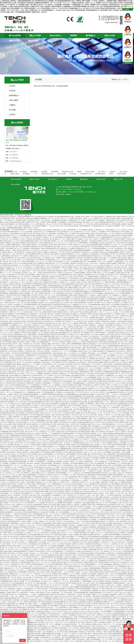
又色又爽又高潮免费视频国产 (21, 447)
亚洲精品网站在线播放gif (99, 628)
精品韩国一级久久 (79, 361)
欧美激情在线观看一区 (33, 301)
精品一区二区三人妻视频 (70, 323)
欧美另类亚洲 (38, 230)
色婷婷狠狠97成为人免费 (61, 301)
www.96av (56, 310)
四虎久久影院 (22, 544)
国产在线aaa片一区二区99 (21, 606)
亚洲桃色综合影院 (6, 546)
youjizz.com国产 (84, 621)
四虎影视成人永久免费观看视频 (21, 477)
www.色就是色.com (92, 578)
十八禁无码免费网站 (106, 611)
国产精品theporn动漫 (50, 348)
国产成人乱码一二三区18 (37, 579)
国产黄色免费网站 (101, 340)
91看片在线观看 (82, 576)
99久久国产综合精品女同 (95, 449)
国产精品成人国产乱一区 (41, 233)
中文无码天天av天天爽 (121, 353)
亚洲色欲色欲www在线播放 (122, 523)
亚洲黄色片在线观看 (71, 490)
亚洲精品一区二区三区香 (26, 467)
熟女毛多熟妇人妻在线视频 (70, 376)
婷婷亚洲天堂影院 (27, 435)
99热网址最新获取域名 (76, 471)
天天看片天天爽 (120, 323)
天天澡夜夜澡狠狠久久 (49, 392)
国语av (112, 488)
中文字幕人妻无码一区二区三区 (76, 245)
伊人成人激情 (95, 497)
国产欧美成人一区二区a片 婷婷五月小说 (112, 233)
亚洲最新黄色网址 (89, 563)
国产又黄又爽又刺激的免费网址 (75, 578)
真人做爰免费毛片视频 (125, 600)
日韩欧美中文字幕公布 (88, 548)
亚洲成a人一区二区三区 (52, 611)
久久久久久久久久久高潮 (35, 619)
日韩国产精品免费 (108, 435)
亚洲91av (77, 619)
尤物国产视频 (24, 497)
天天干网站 (98, 641)
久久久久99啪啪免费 (45, 325)
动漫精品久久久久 (9, 441)
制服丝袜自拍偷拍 (111, 282)
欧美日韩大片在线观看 (41, 346)
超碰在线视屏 (97, 596)
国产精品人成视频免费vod (16, 334)
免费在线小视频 (46, 344)
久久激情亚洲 (77, 503)
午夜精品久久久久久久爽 (47, 432)
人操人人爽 (34, 576)
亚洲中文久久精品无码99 (65, 273)
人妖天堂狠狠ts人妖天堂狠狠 (111, 452)
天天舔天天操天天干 (109, 548)
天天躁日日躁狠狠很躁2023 (29, 261)
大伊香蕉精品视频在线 (50, 379)
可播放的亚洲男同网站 (11, 598)
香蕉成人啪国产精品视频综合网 (113, 632)
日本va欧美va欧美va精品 (80, 449)
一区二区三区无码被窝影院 (23, 568)
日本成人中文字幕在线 (121, 237)
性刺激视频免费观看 (59, 450)
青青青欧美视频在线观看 (59, 312)
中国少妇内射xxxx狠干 (59, 325)
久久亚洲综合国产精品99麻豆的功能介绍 (98, 383)
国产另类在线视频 (36, 641)
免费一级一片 (66, 579)
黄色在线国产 (100, 318)
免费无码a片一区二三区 (16, 312)
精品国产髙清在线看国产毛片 (24, 493)
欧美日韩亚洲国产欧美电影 (71, 319)
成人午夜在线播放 (20, 331)
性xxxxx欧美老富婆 (31, 486)
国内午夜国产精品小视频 (17, 432)
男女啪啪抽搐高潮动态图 (88, 587)
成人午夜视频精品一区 (50, 632)
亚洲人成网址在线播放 (71, 288)
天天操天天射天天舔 (67, 338)
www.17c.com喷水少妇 (74, 473)
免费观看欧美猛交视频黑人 (19, 510)
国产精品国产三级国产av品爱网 (26, 342)
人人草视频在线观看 (31, 542)
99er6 (28, 258)
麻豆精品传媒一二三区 (31, 409)
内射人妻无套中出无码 (62, 583)
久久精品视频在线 (80, 235)
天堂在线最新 (126, 490)
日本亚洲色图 (59, 548)
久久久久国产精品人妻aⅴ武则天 (31, 269)
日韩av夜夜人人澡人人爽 (87, 288)
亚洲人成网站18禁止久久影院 (58, 568)
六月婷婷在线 (55, 499)
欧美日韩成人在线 (63, 424)
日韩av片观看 (30, 458)
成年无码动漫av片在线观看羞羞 (109, 439)
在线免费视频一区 (48, 383)
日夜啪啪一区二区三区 (19, 237)
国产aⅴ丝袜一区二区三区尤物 (9, 538)
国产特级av (41, 419)
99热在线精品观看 (41, 583)
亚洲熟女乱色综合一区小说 (62, 377)
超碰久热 (117, 538)
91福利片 (119, 512)
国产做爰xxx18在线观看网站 (77, 370)
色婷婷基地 (57, 230)
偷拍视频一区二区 (96, 434)
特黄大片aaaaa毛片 (109, 241)
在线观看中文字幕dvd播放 (77, 349)
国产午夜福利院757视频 (79, 348)
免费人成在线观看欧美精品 (107, 310)
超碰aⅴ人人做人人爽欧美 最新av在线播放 (112, 402)
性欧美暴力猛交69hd (108, 348)
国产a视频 (122, 291)
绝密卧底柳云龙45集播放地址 (59, 404)
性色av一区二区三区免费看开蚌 (83, 508)
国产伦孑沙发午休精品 (19, 258)
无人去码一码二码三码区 (50, 591)
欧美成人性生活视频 (98, 327)
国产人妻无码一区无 (66, 611)
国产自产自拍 (88, 512)
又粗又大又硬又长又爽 (36, 282)
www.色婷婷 (51, 366)
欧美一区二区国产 (128, 447)
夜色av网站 (129, 579)
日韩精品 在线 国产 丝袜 (15, 394)
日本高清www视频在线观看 (42, 435)
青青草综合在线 (5, 561)
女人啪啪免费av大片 (6, 286)
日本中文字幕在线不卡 (16, 409)
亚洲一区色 (18, 611)
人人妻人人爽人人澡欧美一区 (92, 239)
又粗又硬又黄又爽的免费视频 (34, 564)
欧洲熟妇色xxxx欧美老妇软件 (77, 362)
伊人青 (15, 549)
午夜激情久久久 (47, 381)
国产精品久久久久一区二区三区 (37, 366)
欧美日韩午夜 (42, 271)
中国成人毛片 (101, 377)
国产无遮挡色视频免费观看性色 (72, 637)
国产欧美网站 (7, 290)
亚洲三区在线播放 (21, 327)
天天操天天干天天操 (91, 486)
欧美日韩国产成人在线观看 (95, 301)
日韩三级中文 (22, 280)
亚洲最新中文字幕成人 (35, 632)
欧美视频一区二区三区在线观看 (60, 426)
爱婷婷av (99, 531)
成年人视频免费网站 (30, 334)
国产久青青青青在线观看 (47, 525)
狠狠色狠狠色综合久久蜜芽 (110, 568)
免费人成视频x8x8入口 (29, 471)
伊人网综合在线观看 (43, 400)
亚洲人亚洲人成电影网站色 (69, 553)
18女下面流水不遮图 (127, 368)
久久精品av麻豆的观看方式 (21, 415)
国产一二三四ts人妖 (113, 394)
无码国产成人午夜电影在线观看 (76, 516)
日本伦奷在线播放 (98, 293)
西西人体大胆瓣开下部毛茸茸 (87, 477)
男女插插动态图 (23, 594)
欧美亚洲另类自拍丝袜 (64, 348)
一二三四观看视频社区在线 (48, 531)
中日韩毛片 (35, 295)
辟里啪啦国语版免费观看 (31, 394)
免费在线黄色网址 (95, 518)
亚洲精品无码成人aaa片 (119, 331)
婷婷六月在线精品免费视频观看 (33, 402)
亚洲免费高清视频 (25, 563)
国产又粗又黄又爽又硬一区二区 (64, 232)
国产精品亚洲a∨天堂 (65, 422)
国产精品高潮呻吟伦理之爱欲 (81, 626)
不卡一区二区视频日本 (84, 478)
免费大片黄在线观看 (78, 639)
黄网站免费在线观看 (52, 617)
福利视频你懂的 (5, 437)
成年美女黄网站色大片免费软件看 (19, 376)
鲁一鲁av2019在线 (66, 488)
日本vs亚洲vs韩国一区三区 (13, 271)
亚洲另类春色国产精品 (66, 250)
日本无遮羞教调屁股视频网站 (80, 291)
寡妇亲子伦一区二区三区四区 (21, 576)
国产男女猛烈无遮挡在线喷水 (109, 441)
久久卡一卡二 (111, 624)
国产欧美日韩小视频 (125, 258)
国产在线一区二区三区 (10, 280)
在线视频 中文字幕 (9, 306)
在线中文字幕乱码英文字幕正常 (61, 439)
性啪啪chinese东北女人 (34, 478)
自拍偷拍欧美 (99, 396)
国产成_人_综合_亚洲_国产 (52, 477)
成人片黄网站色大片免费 (93, 370)
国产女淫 (121, 342)
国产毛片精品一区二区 (32, 432)
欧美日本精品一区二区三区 (9, 449)
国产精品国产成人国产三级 (78, 583)
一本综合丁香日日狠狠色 (84, 594)
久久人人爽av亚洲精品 (49, 538)
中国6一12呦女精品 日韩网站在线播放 (105, 263)
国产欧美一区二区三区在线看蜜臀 (106, 503)
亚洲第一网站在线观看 (75, 458)
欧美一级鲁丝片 (117, 527)
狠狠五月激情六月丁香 (9, 252)
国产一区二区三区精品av (15, 578)
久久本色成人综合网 (66, 409)
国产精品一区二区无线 (91, 334)
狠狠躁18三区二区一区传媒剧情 (45, 473)
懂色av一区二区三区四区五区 (38, 465)
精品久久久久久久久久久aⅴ (50, 275)
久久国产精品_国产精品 (75, 312)
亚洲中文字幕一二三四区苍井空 (70, 482)
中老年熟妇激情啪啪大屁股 (46, 334)
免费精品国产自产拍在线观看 (66, 538)
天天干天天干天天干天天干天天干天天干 (59, 542)
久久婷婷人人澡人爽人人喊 (48, 508)
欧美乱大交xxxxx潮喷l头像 (119, 607)
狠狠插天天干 (55, 430)
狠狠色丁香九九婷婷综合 (98, 432)
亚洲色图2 (66, 462)
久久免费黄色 (13, 325)
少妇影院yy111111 (30, 621)
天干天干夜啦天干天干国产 (110, 593)
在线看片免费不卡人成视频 (74, 239)
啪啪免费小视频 (57, 372)
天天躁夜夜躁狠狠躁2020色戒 (122, 611)
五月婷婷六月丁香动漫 (24, 484)
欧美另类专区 (4, 359)
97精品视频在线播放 (79, 531)
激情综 (30, 267)
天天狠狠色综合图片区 (75, 559)
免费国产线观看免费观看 (116, 475)
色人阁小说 (121, 503)
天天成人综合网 (67, 484)
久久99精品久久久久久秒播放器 (78, 353)
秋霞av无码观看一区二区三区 (99, 445)
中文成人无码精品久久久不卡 (100, 626)
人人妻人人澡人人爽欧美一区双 (10, 407)
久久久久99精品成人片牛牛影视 (28, 549)
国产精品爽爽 (74, 402)
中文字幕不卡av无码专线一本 (80, 359)
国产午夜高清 (54, 576)
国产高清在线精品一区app (99, 346)
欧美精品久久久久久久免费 (68, 420)
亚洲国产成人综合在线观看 (116, 391)
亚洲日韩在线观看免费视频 (90, 299)
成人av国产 (129, 493)
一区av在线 (59, 630)
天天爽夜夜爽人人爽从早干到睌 (95, 404)
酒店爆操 (106, 286)
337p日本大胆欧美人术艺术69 (59, 362)
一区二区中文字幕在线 (95, 405)
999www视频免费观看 (54, 484)
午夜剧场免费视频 (93, 276)
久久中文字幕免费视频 (105, 564)
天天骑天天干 (49, 535)
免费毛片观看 (71, 445)
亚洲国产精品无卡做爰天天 (49, 278)
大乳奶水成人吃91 (65, 518)
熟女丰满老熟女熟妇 (70, 600)
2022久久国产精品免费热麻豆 (92, 338)
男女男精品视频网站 (115, 535)
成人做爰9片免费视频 (9, 411)
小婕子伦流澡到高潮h (76, 329)
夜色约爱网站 (54, 422)
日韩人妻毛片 (121, 419)
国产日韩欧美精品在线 (78, 374)
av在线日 (69, 428)
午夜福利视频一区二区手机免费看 (68, 278)
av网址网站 (84, 574)
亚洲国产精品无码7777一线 (47, 293)
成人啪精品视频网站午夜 (72, 394)
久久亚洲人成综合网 (116, 417)
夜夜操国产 (87, 260)
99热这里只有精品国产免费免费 (92, 630)
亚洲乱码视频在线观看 (7, 439)
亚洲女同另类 (72, 594)
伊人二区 (50, 478)
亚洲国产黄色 (120, 273)
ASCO (36, 174)
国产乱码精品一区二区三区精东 (50, 553)
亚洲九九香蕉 (95, 233)
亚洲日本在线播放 (67, 267)
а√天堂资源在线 (102, 437)
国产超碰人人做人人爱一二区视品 (32, 273)
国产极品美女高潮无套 (35, 538)
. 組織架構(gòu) (14, 95)
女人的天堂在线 (28, 346)
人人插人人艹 (107, 430)
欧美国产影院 (79, 469)
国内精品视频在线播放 (29, 288)
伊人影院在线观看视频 (26, 437)
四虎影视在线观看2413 (120, 583)
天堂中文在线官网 (85, 492)
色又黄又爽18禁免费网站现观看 (116, 456)
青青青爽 (92, 359)
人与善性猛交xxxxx (99, 230)
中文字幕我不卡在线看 (44, 475)
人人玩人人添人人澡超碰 (120, 319)
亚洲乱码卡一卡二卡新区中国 (90, 316)
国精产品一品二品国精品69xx (112, 295)
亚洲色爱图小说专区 (109, 467)
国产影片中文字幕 (6, 237)
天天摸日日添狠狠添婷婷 (98, 514)
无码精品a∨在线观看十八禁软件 (13, 428)
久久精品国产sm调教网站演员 (83, 293)
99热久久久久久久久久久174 (94, 443)
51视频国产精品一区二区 (13, 269)
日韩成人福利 (92, 505)
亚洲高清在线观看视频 (61, 361)
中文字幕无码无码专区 (97, 579)
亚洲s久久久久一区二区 (96, 306)
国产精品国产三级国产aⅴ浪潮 (115, 520)
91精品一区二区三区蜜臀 (122, 312)
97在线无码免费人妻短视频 (125, 321)
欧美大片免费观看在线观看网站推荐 (117, 615)
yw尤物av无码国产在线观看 (93, 546)
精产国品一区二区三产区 (22, 445)
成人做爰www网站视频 (69, 280)
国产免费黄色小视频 (122, 422)
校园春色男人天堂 (45, 331)
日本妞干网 (9, 381)
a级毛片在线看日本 (84, 490)
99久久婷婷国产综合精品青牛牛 (74, 566)
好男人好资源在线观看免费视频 (113, 634)
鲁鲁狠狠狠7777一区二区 (75, 568)
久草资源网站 (127, 389)
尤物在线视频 (11, 604)
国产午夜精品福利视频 (56, 355)
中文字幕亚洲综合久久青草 (125, 460)
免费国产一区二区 (9, 493)
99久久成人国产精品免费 (75, 563)
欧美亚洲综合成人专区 (106, 529)
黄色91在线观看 (18, 424)
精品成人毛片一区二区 (56, 566)
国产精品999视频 (98, 314)
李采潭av (8, 353)
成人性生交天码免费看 (23, 247)
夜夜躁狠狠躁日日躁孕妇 (41, 505)
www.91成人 (88, 290)
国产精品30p (105, 488)
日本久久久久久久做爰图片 (105, 261)
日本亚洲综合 (64, 606)
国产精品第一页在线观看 (58, 435)
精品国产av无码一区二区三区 (99, 636)
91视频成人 (68, 639)
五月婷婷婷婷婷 (129, 245)
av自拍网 (76, 273)
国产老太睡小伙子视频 (119, 477)
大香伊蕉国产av (107, 471)
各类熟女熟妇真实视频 (35, 624)
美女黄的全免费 (45, 570)
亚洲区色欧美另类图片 (109, 596)
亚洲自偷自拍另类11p (15, 559)
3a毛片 (91, 263)
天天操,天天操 (36, 490)
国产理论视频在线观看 (61, 559)
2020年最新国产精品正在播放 (43, 372)
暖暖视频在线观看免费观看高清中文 (93, 447)
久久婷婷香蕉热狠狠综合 (108, 424)
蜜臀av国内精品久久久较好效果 (109, 497)
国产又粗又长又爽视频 (64, 297)
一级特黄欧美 (91, 235)
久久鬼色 (119, 555)
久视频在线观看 (26, 295)
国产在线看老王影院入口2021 (60, 570)
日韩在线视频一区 (127, 405)
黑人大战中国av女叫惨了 (57, 389)
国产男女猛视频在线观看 (68, 499)
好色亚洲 (52, 276)
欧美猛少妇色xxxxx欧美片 (18, 482)
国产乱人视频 (30, 636)
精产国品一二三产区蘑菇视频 (51, 434)
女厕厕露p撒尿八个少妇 (121, 261)
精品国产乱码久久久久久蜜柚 (87, 351)
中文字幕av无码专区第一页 (42, 589)
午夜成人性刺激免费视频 (105, 525)
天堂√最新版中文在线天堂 (20, 340)
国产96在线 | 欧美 (14, 261)
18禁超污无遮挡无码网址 (30, 602)
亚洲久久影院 (89, 540)
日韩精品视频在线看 (18, 370)
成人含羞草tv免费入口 (42, 615)
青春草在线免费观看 (33, 331)
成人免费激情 (36, 523)
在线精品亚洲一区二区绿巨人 (17, 372)
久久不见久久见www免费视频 (34, 374)
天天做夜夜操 (55, 628)
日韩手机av (99, 632)
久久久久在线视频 (40, 503)
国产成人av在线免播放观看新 (109, 392)
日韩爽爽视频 (38, 389)
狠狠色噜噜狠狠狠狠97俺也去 (65, 391)
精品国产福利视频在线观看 (89, 342)
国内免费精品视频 (21, 462)
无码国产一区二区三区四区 (54, 419)
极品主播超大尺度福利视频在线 (80, 372)
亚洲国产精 (44, 480)
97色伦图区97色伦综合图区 (62, 314)
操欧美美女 (77, 333)
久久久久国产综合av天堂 (61, 486)
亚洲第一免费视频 (13, 460)
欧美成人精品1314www (19, 546)
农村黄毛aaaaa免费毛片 (73, 505)
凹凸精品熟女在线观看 (32, 413)
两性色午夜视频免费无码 (49, 248)
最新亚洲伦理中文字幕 (40, 338)
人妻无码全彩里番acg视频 (95, 362)
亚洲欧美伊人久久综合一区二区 (113, 245)
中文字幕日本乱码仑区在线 (62, 493)
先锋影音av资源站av (99, 493)
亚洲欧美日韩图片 (41, 308)
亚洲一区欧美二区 (70, 478)
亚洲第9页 (105, 280)
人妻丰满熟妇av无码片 (42, 458)
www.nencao (83, 319)
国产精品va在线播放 (53, 420)
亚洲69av (50, 230)
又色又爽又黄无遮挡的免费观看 (21, 353)
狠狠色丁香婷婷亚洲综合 (39, 484)
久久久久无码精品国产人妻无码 (116, 407)
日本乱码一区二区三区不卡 (115, 308)
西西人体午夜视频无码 (15, 288)
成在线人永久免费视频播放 (38, 460)
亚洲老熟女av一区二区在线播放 (12, 471)
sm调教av (112, 482)
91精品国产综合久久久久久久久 (88, 407)
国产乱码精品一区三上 (110, 379)
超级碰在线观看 (123, 404)
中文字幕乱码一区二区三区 (50, 641)
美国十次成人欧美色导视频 (17, 321)
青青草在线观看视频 (105, 506)
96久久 (120, 551)
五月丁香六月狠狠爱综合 (91, 469)
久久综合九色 (40, 351)
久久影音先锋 (18, 357)
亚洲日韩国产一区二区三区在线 (104, 609)
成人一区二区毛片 (96, 452)
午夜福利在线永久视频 (65, 591)
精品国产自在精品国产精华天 (124, 241)
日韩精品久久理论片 (35, 555)
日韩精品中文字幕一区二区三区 (63, 357)
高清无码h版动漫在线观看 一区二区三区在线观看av (18, 232)
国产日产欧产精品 (58, 600)
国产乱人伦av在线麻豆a (111, 306)
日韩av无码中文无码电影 (57, 492)
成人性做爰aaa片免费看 (7, 284)
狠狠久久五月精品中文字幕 (68, 555)
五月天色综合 (18, 512)
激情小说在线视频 (93, 426)
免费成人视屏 (11, 379)
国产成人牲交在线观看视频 (83, 465)
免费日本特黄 (62, 245)
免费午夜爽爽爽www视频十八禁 (87, 419)
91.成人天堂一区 (81, 501)
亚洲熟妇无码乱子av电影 (77, 540)
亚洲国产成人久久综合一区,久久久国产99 (72, 310)
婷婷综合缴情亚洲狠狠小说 (31, 512)
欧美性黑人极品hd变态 (99, 604)
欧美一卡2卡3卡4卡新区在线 (82, 379)
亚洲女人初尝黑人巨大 (72, 621)
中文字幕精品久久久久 (105, 578)
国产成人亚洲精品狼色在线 (50, 555)
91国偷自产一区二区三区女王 (91, 480)
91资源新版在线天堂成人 (34, 392)
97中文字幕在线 (116, 368)
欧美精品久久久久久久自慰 (44, 482)
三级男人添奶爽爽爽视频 (74, 344)
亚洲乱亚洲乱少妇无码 (41, 467)
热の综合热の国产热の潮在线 (108, 344)
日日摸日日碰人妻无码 (57, 490)
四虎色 (44, 478)
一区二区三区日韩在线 (84, 624)
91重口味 (3, 583)
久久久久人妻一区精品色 (66, 265)
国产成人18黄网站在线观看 (82, 628)
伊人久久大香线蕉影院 (33, 385)
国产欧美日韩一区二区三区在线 (57, 398)
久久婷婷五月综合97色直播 (28, 291)
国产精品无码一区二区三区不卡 (108, 276)
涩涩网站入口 (118, 303)
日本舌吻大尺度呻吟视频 (80, 247)
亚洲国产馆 (46, 284)
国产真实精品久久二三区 (58, 239)
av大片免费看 (79, 525)
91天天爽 (101, 366)
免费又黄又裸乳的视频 (21, 514)
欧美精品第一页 (34, 340)
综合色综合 (56, 318)
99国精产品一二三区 (47, 301)
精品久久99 (9, 318)
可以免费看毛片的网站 (91, 366)
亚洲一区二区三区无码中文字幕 (58, 346)
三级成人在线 (78, 269)
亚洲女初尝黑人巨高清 (82, 284)
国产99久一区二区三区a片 (92, 392)
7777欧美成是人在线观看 (45, 486)
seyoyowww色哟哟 (74, 574)
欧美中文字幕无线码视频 (55, 551)
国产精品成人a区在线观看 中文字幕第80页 (24, 290)
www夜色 (116, 340)
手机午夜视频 (26, 245)
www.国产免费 (117, 415)
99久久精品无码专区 (111, 404)
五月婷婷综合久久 (85, 510)
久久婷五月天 (120, 546)
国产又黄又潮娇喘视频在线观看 (115, 579)
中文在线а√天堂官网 (15, 405)
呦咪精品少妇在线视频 (20, 527)
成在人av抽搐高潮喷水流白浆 (44, 361)
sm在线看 (38, 449)
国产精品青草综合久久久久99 (90, 551)
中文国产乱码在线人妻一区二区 (109, 316)
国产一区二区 (15, 465)
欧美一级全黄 (91, 583)
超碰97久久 (56, 482)
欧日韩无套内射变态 (24, 518)
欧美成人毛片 (13, 594)
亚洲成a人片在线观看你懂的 (111, 630)
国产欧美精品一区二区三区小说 (65, 604)
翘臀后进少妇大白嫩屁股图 (98, 561)
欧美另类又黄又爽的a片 (63, 415)
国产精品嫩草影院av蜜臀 (48, 336)
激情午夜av (87, 346)
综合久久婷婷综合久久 (99, 615)
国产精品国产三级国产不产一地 (40, 426)
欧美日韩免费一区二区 (34, 391)
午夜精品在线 (102, 486)
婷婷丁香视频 (45, 490)
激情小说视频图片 (110, 447)
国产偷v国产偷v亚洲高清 (35, 596)
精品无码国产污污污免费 (108, 563)
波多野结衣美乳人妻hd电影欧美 (16, 383)
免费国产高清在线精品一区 (90, 344)
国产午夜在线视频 (56, 319)
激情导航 (46, 333)
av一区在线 (29, 230)
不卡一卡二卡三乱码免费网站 (69, 351)
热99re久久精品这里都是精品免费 (15, 385)
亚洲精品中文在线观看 (51, 374)
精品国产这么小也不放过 (63, 303)
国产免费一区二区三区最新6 (106, 549)
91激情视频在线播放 (79, 383)
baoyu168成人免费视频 (41, 437)
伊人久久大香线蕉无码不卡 (66, 465)
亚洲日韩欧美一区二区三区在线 (91, 364)
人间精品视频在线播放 (88, 503)
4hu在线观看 (11, 462)
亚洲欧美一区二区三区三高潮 (42, 430)
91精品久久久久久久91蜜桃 (75, 435)
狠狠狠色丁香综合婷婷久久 (58, 594)
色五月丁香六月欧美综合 (45, 310)
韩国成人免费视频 (24, 293)
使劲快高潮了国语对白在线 (46, 630)
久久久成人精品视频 (89, 484)
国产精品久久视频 (31, 604)
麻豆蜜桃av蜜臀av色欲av (83, 308)
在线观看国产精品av (116, 626)
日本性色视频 (46, 349)
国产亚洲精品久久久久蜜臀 (8, 426)
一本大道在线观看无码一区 (102, 462)
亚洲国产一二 (60, 366)
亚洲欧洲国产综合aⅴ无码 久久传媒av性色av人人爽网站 (105, 585)
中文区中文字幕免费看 (41, 280)
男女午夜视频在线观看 (67, 434)
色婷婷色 (96, 278)
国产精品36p (60, 452)
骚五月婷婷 (11, 553)
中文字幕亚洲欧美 (121, 467)
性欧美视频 (109, 325)
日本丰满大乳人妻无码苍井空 (24, 389)
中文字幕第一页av (46, 385)
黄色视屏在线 (130, 402)
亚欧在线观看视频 (62, 295)
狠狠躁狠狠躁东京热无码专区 (84, 391)
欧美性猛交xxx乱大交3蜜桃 (33, 349)
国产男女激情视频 (82, 499)
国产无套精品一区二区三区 (121, 325)
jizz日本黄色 (49, 579)
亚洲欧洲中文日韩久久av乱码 (31, 548)
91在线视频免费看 (46, 417)
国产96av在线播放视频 (89, 637)
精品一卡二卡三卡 (94, 411)
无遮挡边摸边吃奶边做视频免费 (108, 342)
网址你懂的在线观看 (84, 432)
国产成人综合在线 (13, 536)
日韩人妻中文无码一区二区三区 (81, 415)
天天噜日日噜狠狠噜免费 (38, 617)
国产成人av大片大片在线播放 (27, 443)
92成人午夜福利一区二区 (67, 641)
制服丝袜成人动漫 (13, 422)
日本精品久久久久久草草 (13, 473)
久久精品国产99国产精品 (65, 364)
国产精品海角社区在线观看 (78, 355)
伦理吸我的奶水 (91, 555)
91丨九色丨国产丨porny (48, 449)
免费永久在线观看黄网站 (35, 379)
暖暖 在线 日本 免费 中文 (109, 566)
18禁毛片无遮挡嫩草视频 (93, 280)
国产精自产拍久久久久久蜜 (64, 276)
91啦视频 (59, 501)
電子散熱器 (73, 174)
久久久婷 (77, 265)
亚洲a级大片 (76, 611)
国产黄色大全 (114, 254)
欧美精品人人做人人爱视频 (53, 258)
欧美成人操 (122, 392)
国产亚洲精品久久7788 (29, 400)
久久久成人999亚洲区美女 (115, 248)
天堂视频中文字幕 (104, 232)
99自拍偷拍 (60, 233)
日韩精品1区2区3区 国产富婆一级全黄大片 (15, 278)
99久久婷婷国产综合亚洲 (69, 624)
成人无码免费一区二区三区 (101, 508)
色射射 (70, 361)
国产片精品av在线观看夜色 (108, 469)
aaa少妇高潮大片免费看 (85, 314)
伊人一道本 (12, 254)
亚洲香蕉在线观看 (73, 398)
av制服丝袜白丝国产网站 (33, 370)
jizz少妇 (6, 564)
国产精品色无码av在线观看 (104, 523)
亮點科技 (68, 194)
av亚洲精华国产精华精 (33, 570)
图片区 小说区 (18, 344)
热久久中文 (6, 482)
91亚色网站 (29, 239)
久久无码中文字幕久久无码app (78, 282)
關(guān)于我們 (35, 35)
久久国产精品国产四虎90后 (111, 533)
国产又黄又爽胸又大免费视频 (37, 297)
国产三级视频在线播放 (115, 271)
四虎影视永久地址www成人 (106, 574)
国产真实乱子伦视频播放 (29, 600)
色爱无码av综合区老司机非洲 (103, 598)
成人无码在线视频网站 (63, 512)
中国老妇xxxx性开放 (21, 516)
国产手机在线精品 (69, 308)
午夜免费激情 (78, 338)
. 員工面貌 (12, 110)
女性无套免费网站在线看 (33, 254)
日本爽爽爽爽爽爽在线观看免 (111, 372)
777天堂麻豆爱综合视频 (81, 585)
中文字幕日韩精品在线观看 (86, 553)
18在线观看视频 (93, 243)
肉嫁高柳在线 (21, 426)
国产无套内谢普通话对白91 (108, 411)
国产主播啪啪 (8, 606)
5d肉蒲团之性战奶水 (55, 510)
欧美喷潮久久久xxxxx (67, 628)
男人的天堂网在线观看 (15, 338)
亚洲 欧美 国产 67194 (17, 256)
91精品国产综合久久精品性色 (86, 321)
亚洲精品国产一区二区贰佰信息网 (62, 593)
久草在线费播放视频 (94, 304)
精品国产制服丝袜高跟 (19, 607)
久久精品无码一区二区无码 (38, 441)
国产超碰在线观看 (94, 402)
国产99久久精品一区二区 (27, 450)
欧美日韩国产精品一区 (37, 258)
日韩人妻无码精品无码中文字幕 (102, 465)
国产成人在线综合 (34, 278)
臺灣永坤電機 (121, 174)
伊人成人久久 (106, 370)
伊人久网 (80, 557)
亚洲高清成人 (111, 553)
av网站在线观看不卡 (31, 439)
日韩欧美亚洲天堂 (91, 437)
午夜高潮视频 (21, 301)
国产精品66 (22, 275)
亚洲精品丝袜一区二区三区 (84, 248)
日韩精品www (58, 383)
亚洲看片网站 (73, 606)
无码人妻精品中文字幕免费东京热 (84, 275)
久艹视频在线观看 (42, 288)
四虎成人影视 (28, 312)
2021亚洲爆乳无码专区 (97, 252)
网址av (33, 593)
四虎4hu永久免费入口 (90, 525)
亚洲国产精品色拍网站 (60, 535)
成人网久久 (23, 391)
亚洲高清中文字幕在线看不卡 (38, 551)
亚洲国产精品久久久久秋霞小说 (47, 626)
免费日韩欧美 (40, 621)
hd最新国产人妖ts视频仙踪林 (90, 254)
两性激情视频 (68, 381)
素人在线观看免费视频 (112, 252)
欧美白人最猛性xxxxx (105, 570)
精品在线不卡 (10, 490)
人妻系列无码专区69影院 (8, 247)
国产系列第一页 (24, 460)
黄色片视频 (99, 286)
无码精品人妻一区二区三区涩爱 (72, 630)
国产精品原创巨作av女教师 (35, 243)
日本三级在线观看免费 (18, 230)
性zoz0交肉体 (28, 578)
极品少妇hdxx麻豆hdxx (46, 377)
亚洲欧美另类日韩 (41, 607)
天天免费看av (66, 463)
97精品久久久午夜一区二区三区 (119, 286)
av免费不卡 (18, 591)
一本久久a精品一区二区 (113, 516)
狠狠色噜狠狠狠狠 (95, 568)
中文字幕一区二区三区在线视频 (91, 400)
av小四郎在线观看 (38, 267)
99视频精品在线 (45, 628)
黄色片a (66, 355)
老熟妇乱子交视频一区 (20, 581)
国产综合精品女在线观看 (44, 471)
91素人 (23, 239)
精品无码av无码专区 (123, 486)
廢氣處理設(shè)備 (67, 172)
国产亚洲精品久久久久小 (65, 531)
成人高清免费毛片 (32, 314)
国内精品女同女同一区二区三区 (15, 361)
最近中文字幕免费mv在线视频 (30, 637)
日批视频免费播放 (41, 420)
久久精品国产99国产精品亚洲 (56, 441)
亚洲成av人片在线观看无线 (25, 589)
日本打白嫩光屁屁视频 (86, 278)
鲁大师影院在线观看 (27, 263)
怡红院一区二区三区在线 (19, 366)
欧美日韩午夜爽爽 (95, 284)
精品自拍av (86, 252)
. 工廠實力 (12, 105)
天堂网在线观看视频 (47, 557)
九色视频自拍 (73, 615)
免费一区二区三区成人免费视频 (85, 318)
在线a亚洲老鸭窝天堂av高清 (44, 450)
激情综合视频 (8, 551)
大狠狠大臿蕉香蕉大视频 (59, 563)
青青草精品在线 (126, 364)
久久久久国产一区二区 (97, 460)
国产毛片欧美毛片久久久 (26, 598)
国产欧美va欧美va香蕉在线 (32, 628)
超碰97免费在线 (127, 415)
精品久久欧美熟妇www (36, 540)
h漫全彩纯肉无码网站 (96, 241)
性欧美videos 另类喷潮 (34, 359)
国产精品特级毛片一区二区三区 (113, 540)
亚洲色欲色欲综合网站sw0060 (124, 387)
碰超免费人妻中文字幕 (80, 542)
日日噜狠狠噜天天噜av (124, 566)
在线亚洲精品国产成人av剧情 (17, 521)
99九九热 (54, 549)
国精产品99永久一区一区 (65, 533)
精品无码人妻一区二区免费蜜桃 (44, 232)
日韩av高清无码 (36, 404)
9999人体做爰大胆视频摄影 (56, 546)
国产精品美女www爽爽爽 (77, 404)
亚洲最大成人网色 (116, 492)
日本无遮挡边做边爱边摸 (85, 606)
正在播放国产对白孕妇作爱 (17, 463)
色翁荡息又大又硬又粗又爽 (87, 632)
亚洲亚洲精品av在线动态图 (41, 362)
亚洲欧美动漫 (32, 572)
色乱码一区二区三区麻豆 (54, 636)
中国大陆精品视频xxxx (20, 318)
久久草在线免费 (97, 420)
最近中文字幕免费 (81, 609)
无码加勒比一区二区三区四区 (93, 467)
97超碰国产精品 (60, 432)
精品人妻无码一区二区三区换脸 (56, 428)
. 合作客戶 (12, 115)
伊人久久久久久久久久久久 (102, 606)
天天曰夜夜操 (105, 336)
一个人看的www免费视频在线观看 (117, 260)
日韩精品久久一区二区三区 (61, 581)
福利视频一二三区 (36, 501)
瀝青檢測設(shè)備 (86, 174)
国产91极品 (81, 622)
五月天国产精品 (13, 351)
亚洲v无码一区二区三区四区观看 (120, 508)
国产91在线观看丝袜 (59, 445)
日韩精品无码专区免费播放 (60, 574)
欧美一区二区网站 (54, 467)
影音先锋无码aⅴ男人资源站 (83, 604)
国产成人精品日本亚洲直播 (79, 426)
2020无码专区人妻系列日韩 (11, 563)
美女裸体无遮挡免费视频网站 (73, 396)
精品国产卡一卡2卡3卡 (71, 407)
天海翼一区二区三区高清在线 (65, 521)
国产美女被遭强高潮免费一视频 (44, 506)
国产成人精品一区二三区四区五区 (37, 546)
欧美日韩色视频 (7, 377)
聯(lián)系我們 (33, 41)
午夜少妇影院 (101, 516)
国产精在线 (66, 372)
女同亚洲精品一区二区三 (113, 230)
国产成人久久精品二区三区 (49, 370)
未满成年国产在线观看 (67, 469)
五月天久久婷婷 (14, 450)
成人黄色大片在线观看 (85, 544)
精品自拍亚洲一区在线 (13, 420)
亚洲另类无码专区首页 (50, 273)
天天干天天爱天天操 (90, 450)
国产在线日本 (20, 254)
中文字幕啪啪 (81, 280)
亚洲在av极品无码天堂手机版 (62, 523)
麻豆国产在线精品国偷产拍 (74, 252)
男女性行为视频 (82, 454)
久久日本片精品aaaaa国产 (40, 578)
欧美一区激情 (62, 417)
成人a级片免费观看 (73, 607)
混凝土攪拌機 (61, 174)
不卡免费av (30, 280)
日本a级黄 (4, 265)
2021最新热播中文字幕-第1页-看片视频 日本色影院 (72, 405)
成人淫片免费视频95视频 (13, 456)
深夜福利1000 (90, 622)
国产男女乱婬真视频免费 (18, 535)
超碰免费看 (118, 364)
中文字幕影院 (40, 469)
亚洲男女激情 (48, 587)
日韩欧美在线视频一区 (94, 542)
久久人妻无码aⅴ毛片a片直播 (72, 551)
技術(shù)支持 (110, 35)
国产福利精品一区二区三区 (101, 544)
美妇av (44, 230)
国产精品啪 (123, 521)
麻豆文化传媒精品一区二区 (16, 265)
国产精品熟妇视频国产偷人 (29, 630)
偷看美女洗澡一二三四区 (30, 271)
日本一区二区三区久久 (118, 265)
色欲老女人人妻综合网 (95, 323)
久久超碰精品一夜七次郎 (60, 385)
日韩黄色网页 (112, 333)
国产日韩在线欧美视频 (9, 342)
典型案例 (74, 35)
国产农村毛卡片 (30, 361)
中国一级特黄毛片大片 (120, 525)
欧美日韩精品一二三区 (44, 327)
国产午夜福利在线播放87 (99, 333)
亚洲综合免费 (105, 349)
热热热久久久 (110, 250)
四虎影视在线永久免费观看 (120, 506)
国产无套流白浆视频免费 (78, 303)
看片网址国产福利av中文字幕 (15, 374)
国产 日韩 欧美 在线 (124, 344)
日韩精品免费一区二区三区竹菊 (44, 411)
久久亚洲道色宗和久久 (19, 392)
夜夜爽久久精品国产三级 (111, 362)
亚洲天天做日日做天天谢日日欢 (68, 387)
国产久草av (10, 396)
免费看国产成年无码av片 (19, 585)
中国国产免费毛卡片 (13, 593)
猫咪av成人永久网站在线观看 (124, 488)
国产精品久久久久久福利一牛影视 (122, 581)
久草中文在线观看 (49, 520)
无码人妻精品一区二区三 (10, 544)
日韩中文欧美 (73, 602)
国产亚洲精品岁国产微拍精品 (73, 452)
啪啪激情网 (41, 323)
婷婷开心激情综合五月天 (31, 256)
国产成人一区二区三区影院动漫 (112, 641)
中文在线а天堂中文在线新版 (78, 424)
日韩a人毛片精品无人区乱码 (69, 430)
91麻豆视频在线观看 (53, 338)
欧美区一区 (71, 417)
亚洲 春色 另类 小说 (47, 269)
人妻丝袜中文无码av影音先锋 (113, 449)
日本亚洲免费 (99, 269)
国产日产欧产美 (41, 428)
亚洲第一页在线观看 (14, 304)
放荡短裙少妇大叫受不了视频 (56, 536)
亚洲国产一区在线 (32, 521)
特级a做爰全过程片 (56, 572)
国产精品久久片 (35, 609)
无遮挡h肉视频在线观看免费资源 (18, 336)
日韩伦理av (77, 364)
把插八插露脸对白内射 (113, 458)
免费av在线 (93, 381)
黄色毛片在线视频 (102, 271)
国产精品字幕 (26, 299)
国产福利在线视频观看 (73, 441)
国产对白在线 (15, 437)
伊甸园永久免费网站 (62, 525)
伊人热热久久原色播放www (109, 600)
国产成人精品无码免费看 (117, 349)
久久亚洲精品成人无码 (34, 544)
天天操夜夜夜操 (40, 462)
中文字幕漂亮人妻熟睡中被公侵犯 (67, 331)
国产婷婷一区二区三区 (109, 409)
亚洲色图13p (15, 291)
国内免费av (85, 241)
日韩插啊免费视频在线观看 (115, 346)
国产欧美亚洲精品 (19, 488)
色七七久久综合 (51, 521)
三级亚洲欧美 (57, 463)
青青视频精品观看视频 (93, 600)
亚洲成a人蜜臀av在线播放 (76, 295)
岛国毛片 (124, 314)
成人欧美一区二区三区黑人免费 (55, 621)
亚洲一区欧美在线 (34, 336)
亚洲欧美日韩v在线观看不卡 (45, 516)
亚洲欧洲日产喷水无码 (37, 247)
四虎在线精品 (87, 591)
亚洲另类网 (63, 607)
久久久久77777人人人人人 (105, 312)
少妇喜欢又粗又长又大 (46, 413)
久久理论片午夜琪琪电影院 (53, 267)
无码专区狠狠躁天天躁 (86, 398)
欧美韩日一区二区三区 (24, 348)
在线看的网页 (83, 323)
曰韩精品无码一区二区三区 (82, 232)
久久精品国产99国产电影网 (103, 288)
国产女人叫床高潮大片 (13, 239)
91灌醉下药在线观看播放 (93, 639)
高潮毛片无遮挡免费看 (90, 549)
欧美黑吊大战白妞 (52, 613)
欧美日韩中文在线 (44, 422)
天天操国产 (90, 303)
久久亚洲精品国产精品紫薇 (54, 462)
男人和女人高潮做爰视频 (73, 447)
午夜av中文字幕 (121, 514)
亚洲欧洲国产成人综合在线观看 (106, 505)
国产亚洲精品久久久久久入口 (33, 520)
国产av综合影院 (22, 478)
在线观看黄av (114, 594)
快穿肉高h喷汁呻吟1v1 (33, 557)
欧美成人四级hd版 (101, 484)
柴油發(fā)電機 (90, 172)
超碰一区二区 (119, 348)
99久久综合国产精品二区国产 (105, 587)
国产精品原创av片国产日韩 (64, 316)
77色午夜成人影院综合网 (82, 434)
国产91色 (54, 327)
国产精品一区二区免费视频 (112, 301)
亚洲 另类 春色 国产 (95, 409)
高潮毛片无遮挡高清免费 (118, 450)
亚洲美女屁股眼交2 (101, 553)
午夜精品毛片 (17, 495)
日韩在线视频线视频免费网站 (82, 250)
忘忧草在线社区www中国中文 (59, 615)
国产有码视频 (81, 600)
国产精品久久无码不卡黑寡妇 (29, 454)
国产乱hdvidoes (63, 370)
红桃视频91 (20, 349)
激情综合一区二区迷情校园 (40, 245)
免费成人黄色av (106, 304)
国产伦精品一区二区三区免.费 (78, 411)
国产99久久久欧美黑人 (63, 336)
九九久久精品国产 (71, 389)
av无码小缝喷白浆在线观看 (110, 420)
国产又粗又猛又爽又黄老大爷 (31, 480)
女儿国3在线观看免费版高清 (35, 535)
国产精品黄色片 (85, 579)
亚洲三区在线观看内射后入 (111, 559)
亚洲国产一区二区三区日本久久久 (14, 503)
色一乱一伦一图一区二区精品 (58, 458)
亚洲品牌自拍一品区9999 (120, 564)
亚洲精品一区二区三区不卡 (107, 329)
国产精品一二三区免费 (101, 535)
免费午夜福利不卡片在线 (43, 593)
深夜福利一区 (64, 282)
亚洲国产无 (86, 381)
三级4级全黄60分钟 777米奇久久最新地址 (100, 501)
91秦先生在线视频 (29, 428)
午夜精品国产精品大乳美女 (8, 484)
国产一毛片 (31, 499)
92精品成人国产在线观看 (48, 512)
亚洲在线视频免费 (44, 576)
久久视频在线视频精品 (119, 430)
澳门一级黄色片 (122, 432)
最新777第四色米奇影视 (95, 634)
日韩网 (105, 434)
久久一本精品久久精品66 (120, 256)
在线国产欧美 (52, 299)
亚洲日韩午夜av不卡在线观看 (52, 321)
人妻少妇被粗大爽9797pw (13, 248)
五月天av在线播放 (59, 447)
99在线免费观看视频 (119, 613)
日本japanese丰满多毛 (45, 439)
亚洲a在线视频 (10, 497)
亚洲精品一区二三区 (57, 241)
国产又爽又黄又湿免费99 (20, 377)
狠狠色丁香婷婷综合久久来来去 (124, 499)
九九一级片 (99, 387)
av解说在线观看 (83, 430)
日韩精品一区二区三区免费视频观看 (102, 510)
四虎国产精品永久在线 (117, 232)
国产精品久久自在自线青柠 (124, 310)
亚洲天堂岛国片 (122, 411)
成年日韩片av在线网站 (33, 463)
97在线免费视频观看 (96, 291)
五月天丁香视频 (100, 275)
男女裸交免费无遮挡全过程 (61, 304)
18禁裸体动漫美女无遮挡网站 (106, 381)
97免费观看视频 (37, 284)
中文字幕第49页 (33, 377)
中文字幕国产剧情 (36, 376)
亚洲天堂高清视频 (46, 463)
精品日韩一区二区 (14, 303)
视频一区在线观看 (96, 372)
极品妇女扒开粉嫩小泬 (68, 609)
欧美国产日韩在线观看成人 (34, 488)
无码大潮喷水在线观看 (87, 535)
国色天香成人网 (32, 318)
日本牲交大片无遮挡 (18, 542)
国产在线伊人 (97, 488)
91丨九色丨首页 (119, 493)
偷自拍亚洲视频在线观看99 (73, 241)
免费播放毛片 (25, 456)
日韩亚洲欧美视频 (79, 443)
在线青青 (38, 445)
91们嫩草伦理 (39, 611)
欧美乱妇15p (17, 308)
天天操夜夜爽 (20, 520)
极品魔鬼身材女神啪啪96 (88, 394)
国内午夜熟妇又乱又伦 (123, 333)
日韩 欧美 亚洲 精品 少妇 (68, 290)
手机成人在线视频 (74, 535)
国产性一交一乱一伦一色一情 (22, 587)
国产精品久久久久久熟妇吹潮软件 (25, 260)
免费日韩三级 (94, 538)
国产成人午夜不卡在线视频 (20, 555)
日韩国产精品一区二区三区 (126, 263)
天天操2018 (70, 325)
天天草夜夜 (87, 506)
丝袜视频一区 (103, 299)
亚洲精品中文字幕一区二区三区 (62, 598)
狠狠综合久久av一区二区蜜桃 (31, 364)
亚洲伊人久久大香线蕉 (77, 462)
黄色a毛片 (7, 535)
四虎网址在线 (13, 574)
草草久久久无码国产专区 (72, 233)
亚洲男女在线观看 (35, 634)
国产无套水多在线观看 (95, 247)
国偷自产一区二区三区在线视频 (53, 237)
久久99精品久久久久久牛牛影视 (89, 529)
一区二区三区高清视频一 (104, 477)
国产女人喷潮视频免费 (36, 514)
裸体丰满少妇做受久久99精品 (84, 613)
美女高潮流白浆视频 (107, 338)
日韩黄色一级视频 (42, 252)
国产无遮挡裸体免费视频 (39, 536)
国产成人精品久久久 (125, 306)
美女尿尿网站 (93, 574)
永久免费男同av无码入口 (55, 308)
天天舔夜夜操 (70, 589)
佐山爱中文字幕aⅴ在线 (29, 495)
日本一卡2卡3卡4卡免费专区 (94, 368)
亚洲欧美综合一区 (18, 417)
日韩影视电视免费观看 (55, 286)
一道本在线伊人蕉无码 (93, 374)
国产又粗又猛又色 (120, 351)
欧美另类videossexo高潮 (109, 473)
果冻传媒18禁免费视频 (89, 527)
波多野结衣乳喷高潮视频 (91, 521)
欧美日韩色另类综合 (6, 344)
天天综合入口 (15, 391)
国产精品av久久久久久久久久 (63, 247)
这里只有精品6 (69, 269)
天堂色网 (62, 254)
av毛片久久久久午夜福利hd (17, 525)
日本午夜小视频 (36, 381)
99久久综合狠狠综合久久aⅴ (122, 589)
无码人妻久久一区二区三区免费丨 (59, 456)
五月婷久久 (87, 452)
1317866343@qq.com (91, 192)
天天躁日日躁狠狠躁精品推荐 (123, 510)
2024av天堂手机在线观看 (56, 396)
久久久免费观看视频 (81, 243)
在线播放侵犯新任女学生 (109, 518)
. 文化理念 (12, 91)
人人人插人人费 (23, 282)
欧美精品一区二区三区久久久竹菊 (17, 267)
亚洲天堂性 (80, 258)
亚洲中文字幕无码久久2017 (96, 282)
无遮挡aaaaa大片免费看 (72, 492)
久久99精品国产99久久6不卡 (78, 304)
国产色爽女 (31, 462)
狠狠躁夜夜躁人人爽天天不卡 (80, 561)
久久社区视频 (19, 346)
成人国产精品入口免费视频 (71, 286)
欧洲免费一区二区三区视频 (46, 303)
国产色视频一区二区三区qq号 (28, 422)
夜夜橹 (46, 329)
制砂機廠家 (26, 174)
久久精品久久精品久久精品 (42, 319)
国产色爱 (122, 497)
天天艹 (34, 306)
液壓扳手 (113, 172)
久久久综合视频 (128, 578)
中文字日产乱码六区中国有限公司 (105, 422)
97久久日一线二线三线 (104, 413)
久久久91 (111, 353)
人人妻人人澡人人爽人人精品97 (95, 495)
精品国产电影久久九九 (46, 357)
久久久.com (59, 260)
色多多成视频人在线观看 (33, 275)
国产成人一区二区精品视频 (19, 235)
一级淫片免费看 (126, 452)
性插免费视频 (112, 299)
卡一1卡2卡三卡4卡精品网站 (12, 273)
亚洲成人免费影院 (6, 243)
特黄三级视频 (79, 467)
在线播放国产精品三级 (85, 617)
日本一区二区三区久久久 (118, 606)
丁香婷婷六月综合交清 (51, 518)
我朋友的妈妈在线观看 (42, 492)
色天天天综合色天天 (42, 355)
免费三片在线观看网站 (28, 561)
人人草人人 (51, 583)
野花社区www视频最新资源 (106, 376)
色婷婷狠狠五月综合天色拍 (65, 293)
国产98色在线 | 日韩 (26, 407)
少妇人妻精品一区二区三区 (40, 639)
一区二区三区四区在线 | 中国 (12, 566)
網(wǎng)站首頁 (15, 35)
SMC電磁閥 (23, 172)
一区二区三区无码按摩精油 (69, 477)
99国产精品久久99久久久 (44, 529)
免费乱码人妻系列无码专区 (54, 527)
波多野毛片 (13, 349)
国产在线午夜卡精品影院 (89, 413)
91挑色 (32, 445)
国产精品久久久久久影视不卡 (32, 250)
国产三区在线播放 (100, 622)
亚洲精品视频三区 (121, 329)
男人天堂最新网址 (11, 478)
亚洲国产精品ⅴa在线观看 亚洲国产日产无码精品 (62, 271)
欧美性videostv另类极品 (34, 434)
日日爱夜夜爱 (115, 361)
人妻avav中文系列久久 (109, 357)
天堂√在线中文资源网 (43, 572)
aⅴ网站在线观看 (51, 297)
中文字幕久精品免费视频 (67, 284)
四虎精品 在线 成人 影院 (99, 624)
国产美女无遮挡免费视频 (56, 639)
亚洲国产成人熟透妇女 (120, 598)
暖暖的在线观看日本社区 (86, 422)
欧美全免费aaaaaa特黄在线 (41, 239)
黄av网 (92, 589)
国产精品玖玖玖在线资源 (122, 587)
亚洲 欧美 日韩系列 (96, 559)
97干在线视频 (129, 355)
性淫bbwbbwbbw (93, 456)
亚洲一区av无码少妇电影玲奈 (104, 589)
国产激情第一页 (111, 432)
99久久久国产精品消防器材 (78, 301)
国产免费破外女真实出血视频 (17, 329)
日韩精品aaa (75, 598)
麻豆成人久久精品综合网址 (125, 357)
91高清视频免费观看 (121, 574)
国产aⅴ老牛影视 (63, 549)
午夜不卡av (16, 263)
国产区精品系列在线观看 (56, 288)
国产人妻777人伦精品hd (115, 428)
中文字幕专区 (20, 553)
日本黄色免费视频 (20, 314)
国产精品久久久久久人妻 (94, 357)
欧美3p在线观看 (64, 402)
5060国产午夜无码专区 (93, 349)
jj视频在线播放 (14, 293)
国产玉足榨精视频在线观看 (52, 540)
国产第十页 (119, 381)
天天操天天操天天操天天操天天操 (85, 417)
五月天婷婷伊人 (57, 637)
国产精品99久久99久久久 (46, 559)
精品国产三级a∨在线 (80, 267)
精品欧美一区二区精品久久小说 (109, 521)
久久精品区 (17, 387)
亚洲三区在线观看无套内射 (61, 368)
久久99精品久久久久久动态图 (119, 385)
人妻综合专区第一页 (96, 490)
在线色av (86, 568)
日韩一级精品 (110, 493)
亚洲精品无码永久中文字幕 (8, 579)
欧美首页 (68, 366)
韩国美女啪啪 (54, 333)
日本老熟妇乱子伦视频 (91, 258)
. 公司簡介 (12, 86)
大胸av (104, 531)
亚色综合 (39, 443)
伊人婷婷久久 (4, 357)
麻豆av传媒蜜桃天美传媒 (110, 443)
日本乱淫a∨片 (15, 454)
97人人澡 (30, 319)
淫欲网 (121, 252)
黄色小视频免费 (82, 389)
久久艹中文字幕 (74, 520)
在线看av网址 (8, 529)
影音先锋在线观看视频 (82, 445)
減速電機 (44, 172)
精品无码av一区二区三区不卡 (56, 460)
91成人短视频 (84, 340)
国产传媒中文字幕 (6, 370)
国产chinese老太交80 (64, 561)
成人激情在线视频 (46, 523)
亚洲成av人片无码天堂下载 (27, 351)
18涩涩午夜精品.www (126, 284)
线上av (8, 583)
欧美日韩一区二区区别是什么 (88, 376)
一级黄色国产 (101, 325)
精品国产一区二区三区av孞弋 (78, 456)
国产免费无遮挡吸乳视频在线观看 (82, 493)
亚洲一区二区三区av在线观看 (115, 377)
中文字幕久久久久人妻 (83, 636)
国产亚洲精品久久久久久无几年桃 (18, 316)
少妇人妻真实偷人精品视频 (99, 428)
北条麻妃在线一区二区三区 (57, 252)
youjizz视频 (33, 419)
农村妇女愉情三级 (21, 379)
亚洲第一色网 (105, 385)
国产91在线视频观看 (90, 261)
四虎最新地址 (49, 247)
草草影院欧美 (82, 602)
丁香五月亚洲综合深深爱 (96, 572)
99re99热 (3, 490)
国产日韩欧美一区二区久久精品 (73, 260)
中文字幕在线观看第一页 (35, 581)
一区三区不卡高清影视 (58, 342)
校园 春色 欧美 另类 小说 (56, 340)
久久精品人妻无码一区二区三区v (82, 488)
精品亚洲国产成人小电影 (12, 531)
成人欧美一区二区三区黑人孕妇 (117, 297)
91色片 (15, 467)
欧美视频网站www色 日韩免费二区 (49, 409)
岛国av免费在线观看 (110, 454)
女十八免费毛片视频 (127, 437)
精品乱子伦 (118, 290)
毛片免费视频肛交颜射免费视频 (91, 473)
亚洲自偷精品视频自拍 (100, 248)
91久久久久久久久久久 (75, 346)
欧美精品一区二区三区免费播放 (10, 506)
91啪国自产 (42, 521)
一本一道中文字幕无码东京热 (78, 475)
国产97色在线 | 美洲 (37, 587)
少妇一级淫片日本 (124, 396)
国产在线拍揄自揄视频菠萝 (104, 583)
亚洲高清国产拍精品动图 (77, 570)
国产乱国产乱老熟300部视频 (102, 398)
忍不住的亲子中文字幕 (83, 514)
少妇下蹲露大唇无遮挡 (64, 544)
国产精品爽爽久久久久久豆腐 (14, 402)
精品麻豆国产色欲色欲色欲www (38, 396)
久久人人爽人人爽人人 (86, 607)
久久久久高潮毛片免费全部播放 (53, 564)
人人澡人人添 (79, 521)
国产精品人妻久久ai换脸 (51, 596)
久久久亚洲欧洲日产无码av (38, 398)
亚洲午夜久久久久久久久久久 (52, 619)
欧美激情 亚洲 (12, 572)
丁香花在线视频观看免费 (81, 593)
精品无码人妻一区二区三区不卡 (41, 563)
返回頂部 (128, 63)
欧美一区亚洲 (77, 381)
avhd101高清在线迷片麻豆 (71, 529)
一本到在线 (107, 331)
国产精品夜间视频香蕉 (78, 463)
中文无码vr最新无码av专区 (49, 364)
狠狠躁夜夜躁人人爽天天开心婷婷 (21, 523)
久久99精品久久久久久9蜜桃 (75, 334)
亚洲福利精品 (40, 415)
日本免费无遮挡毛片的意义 (45, 306)
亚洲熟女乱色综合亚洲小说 (26, 449)
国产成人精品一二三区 (78, 523)
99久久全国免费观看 (114, 484)
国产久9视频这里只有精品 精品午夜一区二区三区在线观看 (51, 263)
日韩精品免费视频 (61, 473)
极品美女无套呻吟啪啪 (44, 291)
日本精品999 (76, 316)
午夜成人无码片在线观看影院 (96, 267)
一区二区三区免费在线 (65, 626)
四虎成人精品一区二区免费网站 (108, 258)
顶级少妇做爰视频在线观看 (95, 245)
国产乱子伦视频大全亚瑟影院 (102, 581)
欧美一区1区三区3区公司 (50, 265)
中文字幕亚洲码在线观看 (48, 452)
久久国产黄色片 (101, 394)
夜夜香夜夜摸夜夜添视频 (98, 308)
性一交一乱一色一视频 (45, 261)
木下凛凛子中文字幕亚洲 (124, 576)
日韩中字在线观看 (38, 348)
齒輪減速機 (34, 172)
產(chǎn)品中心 (56, 35)
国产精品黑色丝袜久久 (49, 501)
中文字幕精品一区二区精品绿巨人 (90, 336)
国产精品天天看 (15, 295)
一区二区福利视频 (69, 572)
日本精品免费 (31, 607)
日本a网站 (65, 471)
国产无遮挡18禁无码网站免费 (25, 411)
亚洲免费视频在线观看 (45, 318)
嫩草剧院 (93, 325)
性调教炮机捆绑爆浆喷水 (20, 551)
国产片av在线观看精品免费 (66, 613)
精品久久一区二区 (21, 319)
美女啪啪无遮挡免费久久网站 (18, 359)
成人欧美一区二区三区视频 (60, 475)
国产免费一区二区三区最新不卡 (104, 303)
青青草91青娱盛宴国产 (64, 299)
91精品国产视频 (126, 463)
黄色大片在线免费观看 (35, 497)
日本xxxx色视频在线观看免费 (104, 237)
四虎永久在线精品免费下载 (114, 389)
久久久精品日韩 (12, 348)
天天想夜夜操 (127, 540)
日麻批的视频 (88, 462)
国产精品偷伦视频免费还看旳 (60, 349)
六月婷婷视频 (95, 439)
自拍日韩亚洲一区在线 (28, 420)
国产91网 (98, 563)
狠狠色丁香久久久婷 (94, 424)
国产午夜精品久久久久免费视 (66, 248)
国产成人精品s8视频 (28, 611)
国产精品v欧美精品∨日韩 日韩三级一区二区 (41, 585)
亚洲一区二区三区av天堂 (122, 374)
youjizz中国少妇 (5, 454)
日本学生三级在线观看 (67, 467)
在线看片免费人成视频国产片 (72, 527)
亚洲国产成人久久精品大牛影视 (26, 252)
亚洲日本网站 (31, 482)
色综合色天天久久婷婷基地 (102, 607)
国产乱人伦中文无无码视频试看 (95, 463)
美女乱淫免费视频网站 (29, 475)
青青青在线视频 (75, 581)
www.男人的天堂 (92, 319)
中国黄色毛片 (4, 312)
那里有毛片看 (111, 514)
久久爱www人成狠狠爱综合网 (81, 428)
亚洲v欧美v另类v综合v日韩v (53, 323)
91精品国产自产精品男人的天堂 (79, 263)
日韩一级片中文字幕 (113, 604)
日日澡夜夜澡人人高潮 (28, 473)
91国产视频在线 (52, 465)
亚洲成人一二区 (77, 591)
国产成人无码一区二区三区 (47, 295)
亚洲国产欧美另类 (58, 381)
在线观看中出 (98, 540)
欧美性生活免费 (92, 273)
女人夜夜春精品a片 (76, 480)
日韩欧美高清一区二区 (12, 419)
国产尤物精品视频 (89, 396)
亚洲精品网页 (32, 327)
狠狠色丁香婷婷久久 (107, 290)
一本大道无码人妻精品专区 (114, 495)
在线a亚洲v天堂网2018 (111, 396)
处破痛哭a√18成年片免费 (106, 334)
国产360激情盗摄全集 (44, 290)
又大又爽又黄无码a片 (98, 250)
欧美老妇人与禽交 (50, 415)
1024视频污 (115, 278)
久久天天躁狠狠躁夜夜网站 (29, 304)
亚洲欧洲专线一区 (25, 593)
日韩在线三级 (57, 579)
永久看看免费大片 (12, 275)
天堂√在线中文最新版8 (19, 243)
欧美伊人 (109, 415)
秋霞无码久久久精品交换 (113, 267)
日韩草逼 (71, 327)
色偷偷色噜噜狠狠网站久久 (40, 568)
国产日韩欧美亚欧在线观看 (75, 450)
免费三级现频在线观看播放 (72, 548)
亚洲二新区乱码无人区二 (50, 387)
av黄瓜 (10, 602)
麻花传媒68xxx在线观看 (49, 533)
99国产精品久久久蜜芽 (59, 344)
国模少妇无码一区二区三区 (12, 241)
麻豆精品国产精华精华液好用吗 (36, 368)
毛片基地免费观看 (53, 606)
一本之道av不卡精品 (44, 549)
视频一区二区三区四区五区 (35, 237)
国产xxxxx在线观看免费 (116, 602)
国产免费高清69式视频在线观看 (45, 260)
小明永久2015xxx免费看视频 (43, 598)
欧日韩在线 (102, 456)
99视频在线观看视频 (95, 593)
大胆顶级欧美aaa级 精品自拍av (107, 419)
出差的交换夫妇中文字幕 (111, 269)
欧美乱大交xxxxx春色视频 (124, 505)
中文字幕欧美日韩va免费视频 (118, 636)
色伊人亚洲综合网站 (51, 561)
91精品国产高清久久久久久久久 (75, 546)
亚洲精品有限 (96, 290)
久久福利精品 (42, 542)
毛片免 (33, 415)
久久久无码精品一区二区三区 (108, 551)
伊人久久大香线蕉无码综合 (108, 426)
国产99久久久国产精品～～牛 (64, 585)
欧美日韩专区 (46, 404)
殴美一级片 (30, 372)
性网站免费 (79, 641)
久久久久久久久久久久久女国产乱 (64, 243)
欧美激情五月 (33, 626)
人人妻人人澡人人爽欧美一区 (18, 596)
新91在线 (96, 512)
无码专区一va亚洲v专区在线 (14, 250)
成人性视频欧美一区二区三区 (115, 355)
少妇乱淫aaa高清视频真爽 (13, 299)
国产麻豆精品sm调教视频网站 (63, 306)
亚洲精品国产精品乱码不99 (110, 400)
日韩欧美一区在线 (125, 420)
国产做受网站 (67, 383)
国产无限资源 (75, 579)
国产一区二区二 (57, 529)
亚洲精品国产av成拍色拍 (34, 383)
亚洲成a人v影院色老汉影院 (39, 299)
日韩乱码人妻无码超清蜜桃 (98, 297)
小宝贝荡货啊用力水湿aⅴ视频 (121, 465)
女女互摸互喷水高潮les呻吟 (70, 510)
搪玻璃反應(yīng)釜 (47, 174)
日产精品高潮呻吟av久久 (113, 463)
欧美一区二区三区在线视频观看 (90, 441)
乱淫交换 (102, 243)
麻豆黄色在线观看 (48, 447)
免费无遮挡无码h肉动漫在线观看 (97, 475)
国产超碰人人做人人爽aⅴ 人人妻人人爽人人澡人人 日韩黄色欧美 (58, 622)
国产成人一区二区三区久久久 (52, 514)
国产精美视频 (58, 557)
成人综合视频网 (26, 284)
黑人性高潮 (102, 407)
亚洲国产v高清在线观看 (119, 617)
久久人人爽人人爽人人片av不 (20, 540)
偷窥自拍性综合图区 (56, 400)
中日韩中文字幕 (7, 587)
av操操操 (113, 235)
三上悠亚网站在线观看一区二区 (96, 355)
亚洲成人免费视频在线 (69, 258)
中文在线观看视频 (91, 377)
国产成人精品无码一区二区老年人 (15, 570)
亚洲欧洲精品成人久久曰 (112, 293)
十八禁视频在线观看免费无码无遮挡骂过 (51, 394)
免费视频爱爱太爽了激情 (80, 306)
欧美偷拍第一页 (15, 561)
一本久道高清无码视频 (27, 506)
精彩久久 (74, 366)
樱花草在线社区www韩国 (109, 239)
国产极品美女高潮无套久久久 (33, 424)
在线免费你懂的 (21, 368)
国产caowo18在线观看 (47, 548)
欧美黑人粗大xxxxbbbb (114, 531)
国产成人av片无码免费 (67, 497)
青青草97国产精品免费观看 (125, 235)
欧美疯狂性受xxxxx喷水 (49, 544)
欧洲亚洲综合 (99, 331)
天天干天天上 (123, 278)
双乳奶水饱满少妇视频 (35, 235)
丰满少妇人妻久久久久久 (31, 357)
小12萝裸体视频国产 (87, 581)
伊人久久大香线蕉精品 (82, 538)
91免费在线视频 (46, 634)
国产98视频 (84, 634)
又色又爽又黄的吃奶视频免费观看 (41, 353)
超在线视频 (3, 462)
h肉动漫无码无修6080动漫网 (72, 413)
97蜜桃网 (84, 505)
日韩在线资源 (53, 245)
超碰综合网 (81, 368)
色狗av (53, 331)
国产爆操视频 (43, 340)
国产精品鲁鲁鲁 (115, 462)
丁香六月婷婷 (129, 342)
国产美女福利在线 (71, 432)
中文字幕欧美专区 (110, 460)
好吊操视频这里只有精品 (71, 237)
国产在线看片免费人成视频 (57, 505)
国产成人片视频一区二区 (50, 235)
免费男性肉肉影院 (89, 269)
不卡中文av (94, 506)
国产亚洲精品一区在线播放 (112, 314)
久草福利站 (73, 368)
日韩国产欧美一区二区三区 (51, 497)
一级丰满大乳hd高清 (38, 518)
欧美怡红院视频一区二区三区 (60, 634)
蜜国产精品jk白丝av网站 (50, 424)
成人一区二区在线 (36, 447)
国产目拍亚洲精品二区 (78, 377)
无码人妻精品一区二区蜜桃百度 (75, 536)
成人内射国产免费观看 (114, 591)
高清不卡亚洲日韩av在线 (48, 405)
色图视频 (102, 458)
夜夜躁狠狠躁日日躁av (107, 536)
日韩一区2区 (35, 293)
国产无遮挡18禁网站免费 (87, 237)
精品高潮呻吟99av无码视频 (88, 520)
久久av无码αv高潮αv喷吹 (68, 318)
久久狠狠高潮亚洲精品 (80, 533)
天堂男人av (95, 232)
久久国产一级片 (91, 531)
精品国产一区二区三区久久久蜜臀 (17, 297)
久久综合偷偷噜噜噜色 (18, 583)
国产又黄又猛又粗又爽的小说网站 (59, 329)
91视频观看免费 (27, 338)
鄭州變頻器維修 (100, 174)
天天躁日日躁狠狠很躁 (93, 536)
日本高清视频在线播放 (84, 256)
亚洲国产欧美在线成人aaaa (113, 572)
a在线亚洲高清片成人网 (104, 527)
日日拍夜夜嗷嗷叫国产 (31, 622)
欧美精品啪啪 (8, 362)
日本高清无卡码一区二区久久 (23, 430)
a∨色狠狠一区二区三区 (75, 549)
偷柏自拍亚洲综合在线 (122, 609)
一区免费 (49, 368)
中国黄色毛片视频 (24, 501)
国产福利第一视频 (108, 499)
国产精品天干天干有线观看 (76, 437)
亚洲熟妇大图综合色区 (105, 319)
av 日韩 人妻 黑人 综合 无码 (108, 512)
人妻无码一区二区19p (81, 572)
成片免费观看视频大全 (44, 342)
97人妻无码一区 (75, 634)
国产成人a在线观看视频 (46, 454)
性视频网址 (83, 273)
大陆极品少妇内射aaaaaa (73, 342)
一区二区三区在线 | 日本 (109, 639)
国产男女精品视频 (23, 579)
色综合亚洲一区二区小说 (10, 518)
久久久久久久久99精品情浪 (125, 424)
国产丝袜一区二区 (60, 516)
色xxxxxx (21, 325)
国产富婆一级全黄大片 (98, 415)
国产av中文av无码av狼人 (56, 407)
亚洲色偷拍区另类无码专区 (35, 321)
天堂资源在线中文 (45, 637)
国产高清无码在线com (120, 542)
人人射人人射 (9, 430)
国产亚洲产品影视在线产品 (34, 329)
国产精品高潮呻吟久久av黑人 (61, 261)
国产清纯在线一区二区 (112, 275)
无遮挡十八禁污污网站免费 (42, 241)
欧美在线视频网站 (41, 636)
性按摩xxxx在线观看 (69, 636)
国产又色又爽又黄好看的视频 (123, 435)
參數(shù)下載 (14, 41)
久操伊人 (55, 417)
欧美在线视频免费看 (27, 241)
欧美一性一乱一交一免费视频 (52, 624)
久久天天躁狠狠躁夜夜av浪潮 (106, 619)
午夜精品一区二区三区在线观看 (106, 555)
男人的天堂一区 (30, 583)
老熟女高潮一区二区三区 (18, 557)
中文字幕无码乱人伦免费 (30, 559)
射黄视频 (74, 314)
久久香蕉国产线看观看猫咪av (13, 245)
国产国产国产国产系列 (21, 396)
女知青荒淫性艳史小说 (22, 441)
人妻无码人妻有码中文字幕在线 (61, 291)
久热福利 (110, 340)
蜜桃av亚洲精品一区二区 (35, 333)
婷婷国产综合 (32, 516)
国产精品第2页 (15, 492)
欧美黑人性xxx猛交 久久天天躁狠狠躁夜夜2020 (25, 508)
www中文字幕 (117, 501)
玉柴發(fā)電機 (14, 174)
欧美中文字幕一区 (30, 529)
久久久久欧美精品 (126, 458)
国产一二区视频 (88, 471)
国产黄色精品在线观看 (58, 589)
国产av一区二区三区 (55, 280)
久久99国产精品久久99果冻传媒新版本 (65, 454)
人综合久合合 (56, 290)
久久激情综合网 (19, 439)
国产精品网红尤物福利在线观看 (50, 609)
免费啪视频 (124, 538)
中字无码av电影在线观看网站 (93, 435)
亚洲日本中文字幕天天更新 (123, 334)
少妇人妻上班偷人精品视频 (29, 303)
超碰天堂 (75, 422)
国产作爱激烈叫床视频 (28, 308)
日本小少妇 (91, 609)
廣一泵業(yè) (102, 172)
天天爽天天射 (81, 555)
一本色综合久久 (68, 443)
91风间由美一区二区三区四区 (31, 344)
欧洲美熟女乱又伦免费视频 (105, 351)
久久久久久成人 (10, 319)
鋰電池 (111, 174)
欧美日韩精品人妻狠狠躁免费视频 (32, 387)
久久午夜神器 (128, 544)
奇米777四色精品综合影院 (66, 235)
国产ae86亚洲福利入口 (124, 563)
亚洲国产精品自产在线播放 (39, 286)
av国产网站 (107, 368)
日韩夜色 (109, 256)
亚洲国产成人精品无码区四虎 (18, 499)
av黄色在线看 (121, 480)
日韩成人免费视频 (74, 587)
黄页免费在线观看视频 (124, 454)
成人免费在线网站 (105, 617)
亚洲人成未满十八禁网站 (103, 359)
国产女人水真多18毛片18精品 (90, 611)
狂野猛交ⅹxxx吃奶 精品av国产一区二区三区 (70, 392)
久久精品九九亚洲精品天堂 (100, 557)
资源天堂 (5, 254)
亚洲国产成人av (91, 516)
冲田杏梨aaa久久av (19, 529)
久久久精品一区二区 (109, 546)
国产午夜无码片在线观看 (77, 486)
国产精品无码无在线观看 (82, 497)
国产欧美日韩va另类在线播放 (50, 254)
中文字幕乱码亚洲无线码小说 (80, 297)
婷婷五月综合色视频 (18, 413)
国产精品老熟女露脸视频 (32, 417)
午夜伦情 (74, 544)
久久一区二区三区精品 (8, 404)
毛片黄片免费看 (117, 578)
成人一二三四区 (62, 327)
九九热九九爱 (121, 473)
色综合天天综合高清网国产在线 (52, 443)
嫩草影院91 (26, 398)
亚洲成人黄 (99, 548)
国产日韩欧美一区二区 (69, 321)
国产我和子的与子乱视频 (51, 402)
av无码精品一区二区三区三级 (42, 574)
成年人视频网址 (20, 604)
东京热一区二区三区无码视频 (120, 413)
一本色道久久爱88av (48, 359)
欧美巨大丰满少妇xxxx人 (32, 553)
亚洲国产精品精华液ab (28, 469)
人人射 (8, 291)
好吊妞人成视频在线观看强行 (15, 486)
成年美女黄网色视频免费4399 (80, 518)
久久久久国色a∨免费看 (15, 398)
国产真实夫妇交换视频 (84, 420)
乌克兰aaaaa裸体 (17, 475)
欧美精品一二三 (59, 269)
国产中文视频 (17, 286)
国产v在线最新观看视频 (14, 435)
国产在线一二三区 (53, 607)
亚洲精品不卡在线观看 (31, 325)
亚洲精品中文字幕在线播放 (68, 256)
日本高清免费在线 (18, 533)
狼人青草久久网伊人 (114, 437)
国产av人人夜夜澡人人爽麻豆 (93, 295)
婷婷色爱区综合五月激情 (99, 260)
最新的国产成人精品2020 (13, 469)
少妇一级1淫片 (117, 622)
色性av (17, 497)
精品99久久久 (48, 581)
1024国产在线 (13, 282)
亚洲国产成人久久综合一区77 (73, 564)
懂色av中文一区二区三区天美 (101, 492)
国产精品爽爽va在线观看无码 (120, 304)
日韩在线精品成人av (8, 520)
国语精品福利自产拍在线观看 (22, 381)
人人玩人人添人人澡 (33, 525)
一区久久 (80, 366)
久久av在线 (127, 475)
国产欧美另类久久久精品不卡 (31, 405)
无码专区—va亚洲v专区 (52, 351)
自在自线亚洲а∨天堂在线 (64, 508)
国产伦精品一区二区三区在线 (103, 613)
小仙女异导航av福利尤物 (46, 314)
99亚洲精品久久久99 (64, 374)
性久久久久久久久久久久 (65, 379)
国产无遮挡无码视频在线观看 (117, 445)
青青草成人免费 (124, 254)
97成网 (6, 303)
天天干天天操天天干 (113, 628)
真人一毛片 (86, 559)
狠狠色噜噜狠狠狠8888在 (125, 282)
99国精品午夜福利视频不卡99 (100, 478)
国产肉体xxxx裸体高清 (95, 430)
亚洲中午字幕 (40, 561)
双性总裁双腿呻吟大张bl (106, 538)
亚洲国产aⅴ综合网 (30, 265)
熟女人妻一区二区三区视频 (28, 323)
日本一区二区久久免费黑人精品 (120, 383)
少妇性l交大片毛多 (9, 505)
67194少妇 (119, 447)
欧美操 (11, 357)
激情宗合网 (80, 290)
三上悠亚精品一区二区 (116, 544)
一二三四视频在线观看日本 (46, 604)
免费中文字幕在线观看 (107, 374)
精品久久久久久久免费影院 (86, 331)
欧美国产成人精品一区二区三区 (106, 576)
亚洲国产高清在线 (47, 445)
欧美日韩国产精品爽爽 (69, 514)
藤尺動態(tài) (91, 35)
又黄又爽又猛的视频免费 (81, 409)
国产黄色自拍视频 (60, 334)
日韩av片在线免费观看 (44, 495)
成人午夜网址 (92, 576)
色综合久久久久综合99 (84, 615)
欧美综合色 (116, 471)
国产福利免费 (29, 503)
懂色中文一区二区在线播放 (101, 594)
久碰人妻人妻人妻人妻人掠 (67, 596)
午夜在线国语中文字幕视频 (57, 578)
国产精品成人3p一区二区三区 (37, 527)
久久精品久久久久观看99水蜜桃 (86, 271)
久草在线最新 (123, 443)
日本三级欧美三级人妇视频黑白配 (19, 609)
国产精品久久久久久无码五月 (76, 495)
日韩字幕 (120, 327)
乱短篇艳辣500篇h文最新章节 (124, 536)
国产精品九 (87, 557)
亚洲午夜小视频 (91, 523)
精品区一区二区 (17, 602)
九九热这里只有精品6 (103, 450)
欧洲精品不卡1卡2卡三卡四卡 (96, 389)
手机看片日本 (111, 486)
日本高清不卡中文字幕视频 (91, 458)
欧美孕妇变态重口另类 (90, 312)
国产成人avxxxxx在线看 (60, 587)
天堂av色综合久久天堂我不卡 (112, 490)
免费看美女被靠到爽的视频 (116, 434)
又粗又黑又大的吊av (111, 327)
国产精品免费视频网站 (100, 391)
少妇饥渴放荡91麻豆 (123, 426)
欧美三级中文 (54, 284)
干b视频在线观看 (34, 452)
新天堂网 (87, 460)
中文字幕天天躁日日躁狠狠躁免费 (68, 632)
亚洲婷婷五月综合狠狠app (51, 282)
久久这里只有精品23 (107, 364)
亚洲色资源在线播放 (92, 570)
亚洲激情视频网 (22, 572)
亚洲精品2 (123, 275)
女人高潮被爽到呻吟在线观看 (63, 503)
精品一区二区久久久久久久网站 (39, 566)
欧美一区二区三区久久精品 (87, 387)
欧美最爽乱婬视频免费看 (124, 553)
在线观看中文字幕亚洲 (20, 333)
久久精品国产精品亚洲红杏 (88, 619)
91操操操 (118, 549)
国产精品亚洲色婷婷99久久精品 (64, 506)
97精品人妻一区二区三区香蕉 (111, 405)
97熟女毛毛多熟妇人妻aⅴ (60, 353)
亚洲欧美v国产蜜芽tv (126, 559)
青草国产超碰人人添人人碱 (82, 327)
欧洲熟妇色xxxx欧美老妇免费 (9, 501)
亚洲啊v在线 (26, 286)
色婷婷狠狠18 (12, 589)
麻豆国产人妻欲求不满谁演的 (19, 452)
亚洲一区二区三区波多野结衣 (72, 400)
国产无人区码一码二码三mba (39, 456)
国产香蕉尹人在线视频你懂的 (118, 280)
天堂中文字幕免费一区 (79, 276)
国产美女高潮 (78, 506)
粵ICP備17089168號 (86, 187)
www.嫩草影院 (101, 520)
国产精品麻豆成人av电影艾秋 (92, 385)
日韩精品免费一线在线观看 (40, 276)
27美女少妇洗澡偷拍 (108, 323)
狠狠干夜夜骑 (8, 533)
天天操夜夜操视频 (37, 477)
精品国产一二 (9, 514)
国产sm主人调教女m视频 (23, 404)
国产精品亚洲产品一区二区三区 (32, 591)
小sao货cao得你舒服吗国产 (69, 230)
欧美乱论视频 (83, 402)
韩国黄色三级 (126, 572)
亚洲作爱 (18, 284)
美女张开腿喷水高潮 (92, 310)
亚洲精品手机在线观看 (49, 391)
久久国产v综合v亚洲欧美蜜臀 (42, 312)
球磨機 (79, 172)
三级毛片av (25, 566)
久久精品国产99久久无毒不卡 (81, 439)
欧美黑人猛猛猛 (85, 233)
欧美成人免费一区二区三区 (120, 398)
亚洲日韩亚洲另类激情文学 (16, 613)
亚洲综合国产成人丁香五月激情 (115, 243)
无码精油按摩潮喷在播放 (52, 469)
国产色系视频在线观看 (45, 304)
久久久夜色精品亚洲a (18, 355)
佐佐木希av (18, 490)
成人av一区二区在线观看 (63, 359)
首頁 (119, 79)
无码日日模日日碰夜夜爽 (124, 548)
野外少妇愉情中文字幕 (26, 233)
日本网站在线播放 (25, 536)
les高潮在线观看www (69, 501)
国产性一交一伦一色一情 (110, 291)
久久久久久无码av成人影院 (102, 265)
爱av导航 (10, 488)
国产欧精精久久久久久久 (95, 533)
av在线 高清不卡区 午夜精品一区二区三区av (110, 637)
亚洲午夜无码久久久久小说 (92, 566)
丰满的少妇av (23, 538)
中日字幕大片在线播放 (70, 557)
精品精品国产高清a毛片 (119, 288)
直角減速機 (54, 172)
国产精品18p (50, 503)
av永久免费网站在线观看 (85, 230)
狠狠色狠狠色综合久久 (66, 333)
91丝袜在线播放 (104, 254)
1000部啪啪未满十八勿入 (59, 495)
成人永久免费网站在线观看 (124, 482)
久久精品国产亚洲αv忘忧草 (119, 370)
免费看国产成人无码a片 (99, 591)
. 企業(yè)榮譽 (13, 100)
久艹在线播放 (24, 465)
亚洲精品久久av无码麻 (121, 338)
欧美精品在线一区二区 (98, 256)
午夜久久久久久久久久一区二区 (49, 256)
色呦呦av (109, 622)
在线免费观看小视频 (77, 261)
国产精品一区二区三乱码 (40, 407)
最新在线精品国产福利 (69, 419)
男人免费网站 (94, 621)
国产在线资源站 (76, 299)
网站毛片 (39, 265)
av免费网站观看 (30, 355)
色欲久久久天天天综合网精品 (106, 273)
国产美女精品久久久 (87, 265)
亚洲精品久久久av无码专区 (24, 505)
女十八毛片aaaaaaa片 (102, 417)
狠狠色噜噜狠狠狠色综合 (61, 602)
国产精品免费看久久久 (94, 348)
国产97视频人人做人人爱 (87, 286)
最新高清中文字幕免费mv (84, 596)
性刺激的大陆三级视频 (75, 385)
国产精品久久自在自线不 (82, 325)
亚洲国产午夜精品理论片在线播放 (105, 321)
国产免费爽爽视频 (68, 619)
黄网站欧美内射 (48, 243)
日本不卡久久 (58, 413)
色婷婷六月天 (122, 594)
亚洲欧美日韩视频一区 (117, 336)
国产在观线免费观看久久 (90, 564)
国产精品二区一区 (59, 478)
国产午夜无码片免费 (80, 357)
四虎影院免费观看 (126, 293)
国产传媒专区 (57, 471)
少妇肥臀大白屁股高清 (102, 235)
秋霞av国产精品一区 (15, 400)
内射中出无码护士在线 (27, 492)
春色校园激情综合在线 (66, 275)
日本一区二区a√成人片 (87, 598)
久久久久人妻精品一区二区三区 (52, 376)
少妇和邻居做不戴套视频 (82, 589)
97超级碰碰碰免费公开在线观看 (10, 323)
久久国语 (92, 340)
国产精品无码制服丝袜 (45, 602)
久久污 (110, 542)
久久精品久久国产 (109, 387)
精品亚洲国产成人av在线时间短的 (59, 480)
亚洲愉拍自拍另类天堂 (111, 366)
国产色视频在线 (86, 333)
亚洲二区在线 (75, 336)
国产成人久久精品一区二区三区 (12, 548)
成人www (46, 389)
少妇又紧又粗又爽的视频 (43, 499)
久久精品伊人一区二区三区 (33, 533)
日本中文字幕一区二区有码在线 (22, 362)
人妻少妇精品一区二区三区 (122, 529)
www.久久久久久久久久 (25, 574)
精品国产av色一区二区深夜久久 (21, 276)
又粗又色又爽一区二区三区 (46, 316)
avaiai (28, 426)
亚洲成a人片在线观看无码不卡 (30, 531)
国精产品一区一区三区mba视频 (58, 437)
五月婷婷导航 (33, 316)
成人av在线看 (98, 471)
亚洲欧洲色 (22, 434)
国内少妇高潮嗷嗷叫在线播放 (38, 606)
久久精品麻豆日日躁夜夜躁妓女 (31, 248)
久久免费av (96, 617)
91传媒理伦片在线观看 (112, 318)
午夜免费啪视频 (24, 419)
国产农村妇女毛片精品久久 (17, 458)
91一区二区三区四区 (77, 512)
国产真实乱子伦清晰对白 (110, 247)
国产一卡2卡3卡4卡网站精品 (68, 576)
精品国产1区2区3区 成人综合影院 (38, 510)
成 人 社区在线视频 (12, 233)
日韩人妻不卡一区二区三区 (50, 250)
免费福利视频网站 (97, 379)
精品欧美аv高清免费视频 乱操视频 (97, 602)
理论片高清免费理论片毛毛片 (75, 460)
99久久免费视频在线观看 (64, 449)
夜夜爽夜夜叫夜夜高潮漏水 (13, 364)
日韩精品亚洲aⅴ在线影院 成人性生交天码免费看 (22, 310)
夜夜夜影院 (53, 233)
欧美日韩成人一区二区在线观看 (98, 353)
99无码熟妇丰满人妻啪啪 (108, 480)
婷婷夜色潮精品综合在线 (23, 306)
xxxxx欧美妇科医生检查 (91, 329)
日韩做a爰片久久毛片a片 (72, 340)
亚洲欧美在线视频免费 (95, 499)
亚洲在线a (105, 542)
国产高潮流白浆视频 (125, 366)
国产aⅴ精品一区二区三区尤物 (110, 284)
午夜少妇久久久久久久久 (117, 478)
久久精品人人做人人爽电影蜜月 (44, 493)
